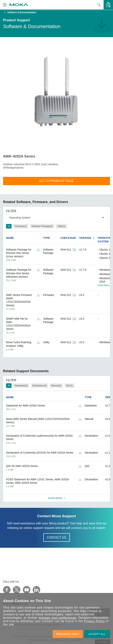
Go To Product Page (57, 181)
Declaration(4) (40, 386)
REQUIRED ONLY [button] (68, 634)
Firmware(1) (21, 226)
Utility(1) (61, 226)
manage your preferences (57, 618)
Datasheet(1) (21, 386)
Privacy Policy (94, 621)
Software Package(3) (42, 226)
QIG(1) (70, 386)
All (9, 226)
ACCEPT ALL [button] (97, 634)
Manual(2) (56, 386)
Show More (104, 285)
